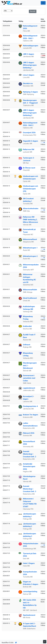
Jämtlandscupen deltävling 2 (29, 525)
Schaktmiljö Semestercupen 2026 (29, 467)
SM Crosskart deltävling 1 (28, 200)
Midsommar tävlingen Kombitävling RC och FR (29, 278)
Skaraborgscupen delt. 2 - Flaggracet (30, 102)
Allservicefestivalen (31, 209)
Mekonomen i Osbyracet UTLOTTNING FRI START (30, 503)
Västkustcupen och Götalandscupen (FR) (30, 189)
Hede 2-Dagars (29, 563)
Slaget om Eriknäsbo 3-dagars (31, 583)
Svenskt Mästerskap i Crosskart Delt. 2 (29, 454)
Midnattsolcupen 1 (30, 248)
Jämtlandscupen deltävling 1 (29, 515)
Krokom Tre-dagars (30, 415)
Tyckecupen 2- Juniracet (29, 159)
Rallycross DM (29, 149)
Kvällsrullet (27, 326)
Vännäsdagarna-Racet (29, 478)
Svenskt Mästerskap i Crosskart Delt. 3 (29, 489)
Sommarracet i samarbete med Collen (29, 378)
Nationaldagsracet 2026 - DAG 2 (30, 124)
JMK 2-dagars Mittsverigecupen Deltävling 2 (30, 113)
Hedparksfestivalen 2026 (30, 545)
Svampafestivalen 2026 (30, 573)
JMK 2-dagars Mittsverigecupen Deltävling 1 (30, 65)
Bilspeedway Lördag (28, 354)
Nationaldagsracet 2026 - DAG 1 (30, 37)
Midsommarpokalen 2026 (31, 266)
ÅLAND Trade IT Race (29, 336)
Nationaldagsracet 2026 (30, 27)
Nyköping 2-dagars (30, 92)
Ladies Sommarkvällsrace (30, 424)
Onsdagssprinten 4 (30, 406)
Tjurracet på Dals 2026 (30, 555)
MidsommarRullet (30, 290)
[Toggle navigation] (43, 3)
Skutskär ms (28, 83)
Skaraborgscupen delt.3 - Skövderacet (30, 366)
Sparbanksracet (29, 615)
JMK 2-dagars (28, 54)
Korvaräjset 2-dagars (28, 398)
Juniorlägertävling (30, 592)
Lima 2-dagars (29, 75)
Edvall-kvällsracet (30, 298)
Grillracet (26, 345)
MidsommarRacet (30, 239)
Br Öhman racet (29, 168)
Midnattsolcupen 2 (30, 256)
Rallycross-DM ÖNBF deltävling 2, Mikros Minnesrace (30, 220)
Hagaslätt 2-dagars (30, 141)
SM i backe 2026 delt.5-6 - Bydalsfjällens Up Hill (30, 604)
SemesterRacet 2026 (29, 443)
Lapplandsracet (29, 388)
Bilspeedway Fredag (28, 318)
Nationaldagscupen (30, 46)
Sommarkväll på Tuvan (29, 231)
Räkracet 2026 (29, 433)
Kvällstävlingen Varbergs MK (29, 308)
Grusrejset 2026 (29, 133)
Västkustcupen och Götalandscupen (30, 178)
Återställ (33, 11)
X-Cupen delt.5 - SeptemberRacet (29, 625)
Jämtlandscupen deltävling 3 (29, 535)
